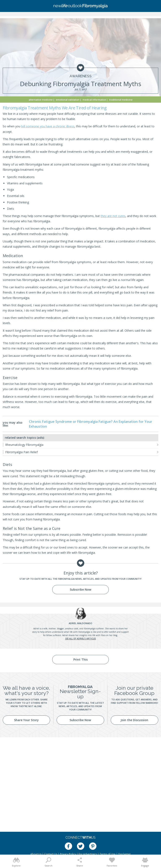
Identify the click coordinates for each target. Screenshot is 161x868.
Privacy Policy (68, 854)
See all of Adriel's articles (81, 639)
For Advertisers (88, 854)
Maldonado (80, 623)
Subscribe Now (80, 589)
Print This (80, 659)
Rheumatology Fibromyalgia (24, 445)
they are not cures (113, 216)
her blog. (114, 635)
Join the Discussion (134, 720)
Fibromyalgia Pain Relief (21, 452)
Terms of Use (108, 854)
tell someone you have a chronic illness (48, 126)
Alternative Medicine (41, 100)
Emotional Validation (68, 100)
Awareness (81, 76)
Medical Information (94, 100)
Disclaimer (125, 854)
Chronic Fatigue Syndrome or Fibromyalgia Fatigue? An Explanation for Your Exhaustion (91, 424)
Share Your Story (26, 720)
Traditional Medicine (121, 100)
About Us (36, 854)
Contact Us (51, 854)
